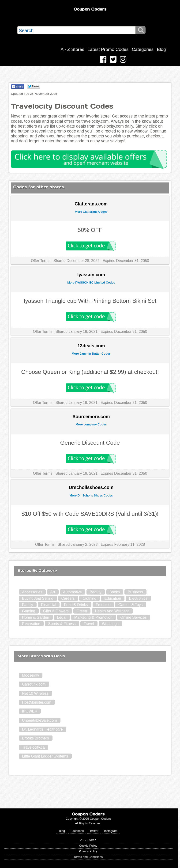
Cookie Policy (88, 846)
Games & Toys (131, 605)
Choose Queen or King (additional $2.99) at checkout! (90, 372)
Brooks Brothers (36, 738)
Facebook (77, 831)
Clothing (89, 598)
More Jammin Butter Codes (91, 354)
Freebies (103, 605)
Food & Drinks (76, 605)
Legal (62, 617)
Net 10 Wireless (35, 693)
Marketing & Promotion (93, 617)
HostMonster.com (37, 702)
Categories (143, 49)
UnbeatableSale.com (39, 720)
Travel (89, 624)
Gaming (29, 611)
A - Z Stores (72, 49)
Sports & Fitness (62, 624)
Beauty (96, 592)
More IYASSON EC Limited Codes (91, 282)
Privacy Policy (88, 851)
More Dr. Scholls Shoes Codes (91, 495)
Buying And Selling (38, 598)
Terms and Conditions (88, 857)
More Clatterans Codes (91, 212)
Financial (49, 605)
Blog (161, 49)
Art (52, 592)
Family (28, 605)
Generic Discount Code (90, 443)
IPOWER (30, 711)
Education (113, 598)
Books (115, 592)
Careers (68, 598)
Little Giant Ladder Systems (45, 756)
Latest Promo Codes (108, 49)
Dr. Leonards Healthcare (42, 729)
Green (82, 611)
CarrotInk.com (34, 684)
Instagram (111, 831)
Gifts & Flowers (56, 611)
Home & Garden (36, 617)
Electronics (138, 598)
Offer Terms (41, 261)
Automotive (72, 592)
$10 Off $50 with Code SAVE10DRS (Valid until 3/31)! (90, 514)
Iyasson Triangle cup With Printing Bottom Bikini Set (90, 301)
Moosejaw (30, 675)
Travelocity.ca (33, 747)
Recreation (31, 624)
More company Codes (91, 424)
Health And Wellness (112, 611)
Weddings (110, 624)
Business (135, 592)
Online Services (134, 617)
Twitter (94, 831)
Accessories (32, 592)
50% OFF (90, 230)
